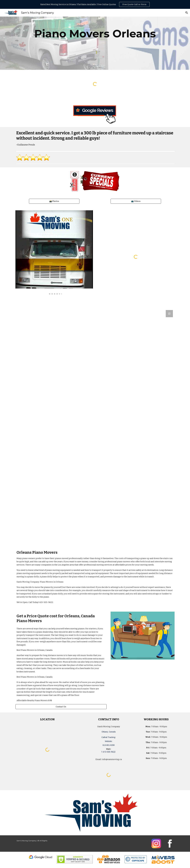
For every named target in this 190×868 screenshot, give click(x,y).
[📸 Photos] (54, 201)
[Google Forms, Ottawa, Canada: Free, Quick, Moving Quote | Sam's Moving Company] (95, 426)
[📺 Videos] (136, 201)
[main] (95, 34)
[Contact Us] (61, 707)
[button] (187, 13)
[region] (95, 4)
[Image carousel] (54, 252)
